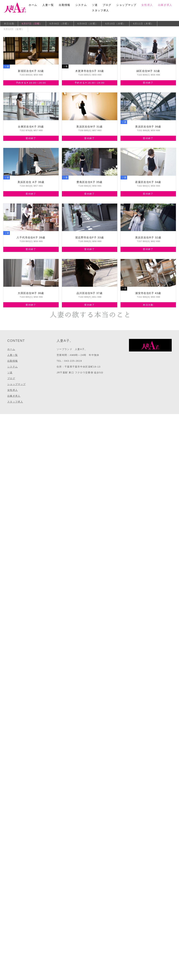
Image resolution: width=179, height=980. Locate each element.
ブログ (107, 5)
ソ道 (95, 5)
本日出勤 (9, 24)
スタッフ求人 (100, 10)
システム (81, 5)
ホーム (33, 5)
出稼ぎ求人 (165, 5)
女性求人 (147, 5)
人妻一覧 (48, 5)
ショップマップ (126, 5)
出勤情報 (64, 5)
